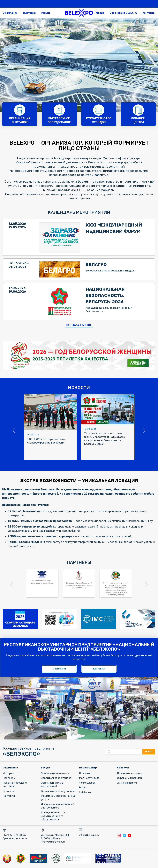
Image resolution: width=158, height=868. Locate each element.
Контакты (149, 13)
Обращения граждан (129, 778)
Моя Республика (89, 778)
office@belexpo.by (89, 835)
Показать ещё (79, 325)
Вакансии (9, 791)
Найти (149, 752)
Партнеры (9, 778)
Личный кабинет (127, 783)
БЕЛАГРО (96, 264)
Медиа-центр (88, 768)
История (8, 773)
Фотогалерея (87, 783)
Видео (83, 788)
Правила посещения (129, 773)
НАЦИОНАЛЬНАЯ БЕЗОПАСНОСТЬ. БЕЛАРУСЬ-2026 (105, 296)
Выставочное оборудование (58, 791)
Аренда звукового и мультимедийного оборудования (53, 816)
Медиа (100, 13)
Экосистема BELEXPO (123, 13)
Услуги (45, 13)
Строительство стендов (56, 778)
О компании (10, 13)
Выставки (29, 13)
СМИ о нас (85, 792)
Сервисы (123, 768)
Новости (84, 773)
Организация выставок (55, 773)
